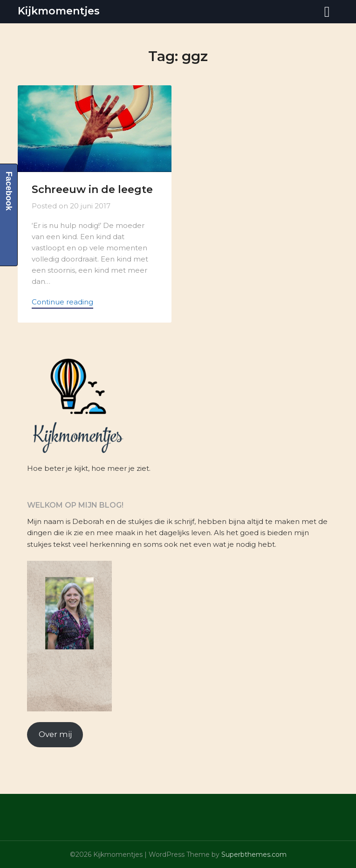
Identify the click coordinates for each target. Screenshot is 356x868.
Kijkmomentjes (59, 11)
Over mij (55, 734)
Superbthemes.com (254, 854)
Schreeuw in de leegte (92, 189)
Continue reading (62, 302)
